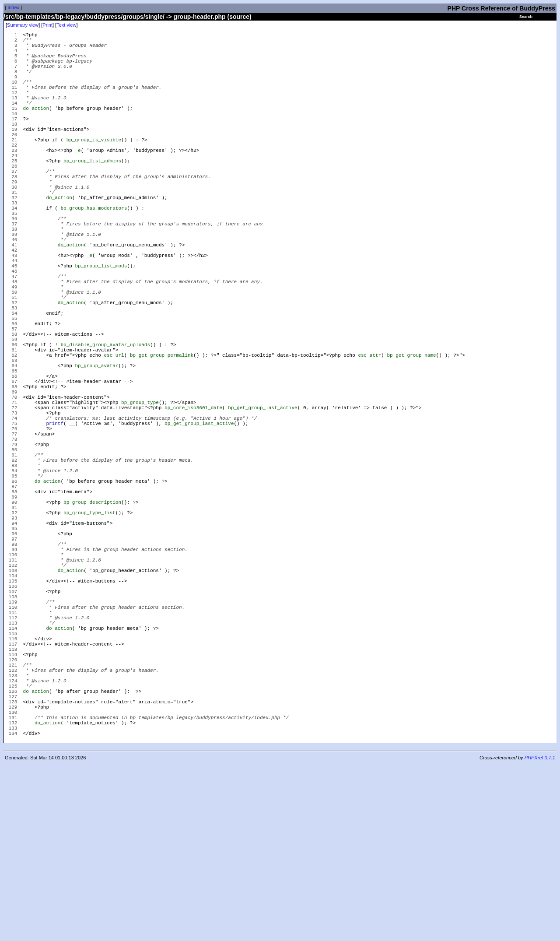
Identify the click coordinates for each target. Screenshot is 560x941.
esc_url (114, 436)
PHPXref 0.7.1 (540, 934)
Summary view (23, 25)
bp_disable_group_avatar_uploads (105, 423)
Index (13, 7)
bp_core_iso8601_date (193, 502)
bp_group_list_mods (101, 325)
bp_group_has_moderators (94, 252)
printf (55, 521)
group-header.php (200, 17)
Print (47, 25)
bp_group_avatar (96, 449)
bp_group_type (140, 495)
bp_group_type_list (89, 633)
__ (72, 521)
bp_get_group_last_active (262, 502)
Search (526, 17)
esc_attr (369, 436)
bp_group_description (92, 620)
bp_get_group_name (411, 436)
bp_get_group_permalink (162, 436)
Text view (66, 25)
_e (78, 180)
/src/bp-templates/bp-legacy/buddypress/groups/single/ (84, 17)
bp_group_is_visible (94, 167)
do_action (36, 128)
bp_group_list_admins (92, 193)
